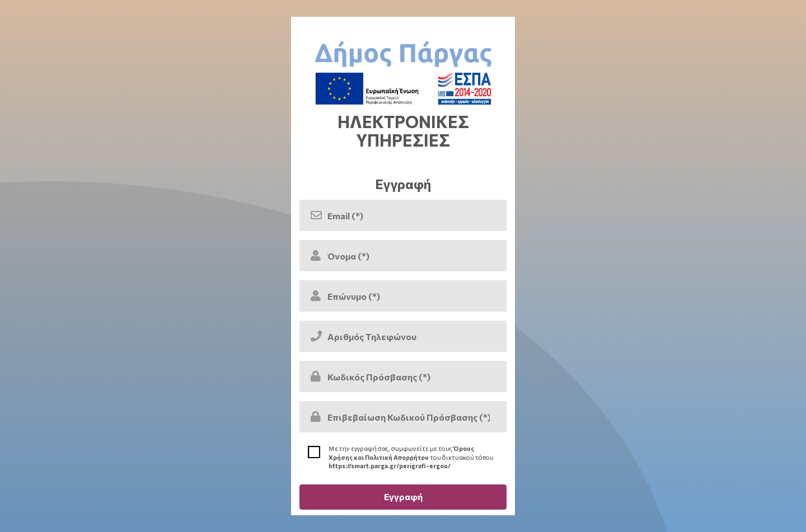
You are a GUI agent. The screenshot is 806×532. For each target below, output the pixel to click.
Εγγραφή (403, 496)
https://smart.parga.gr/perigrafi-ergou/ (390, 466)
